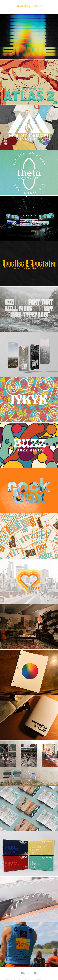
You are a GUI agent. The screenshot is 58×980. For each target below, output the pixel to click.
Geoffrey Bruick (29, 6)
